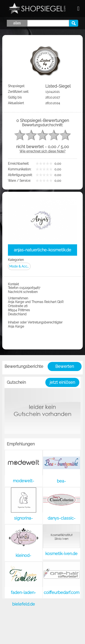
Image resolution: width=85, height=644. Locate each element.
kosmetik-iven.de (61, 554)
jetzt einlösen (62, 382)
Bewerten (65, 366)
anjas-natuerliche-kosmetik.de (42, 250)
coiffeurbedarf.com (62, 592)
